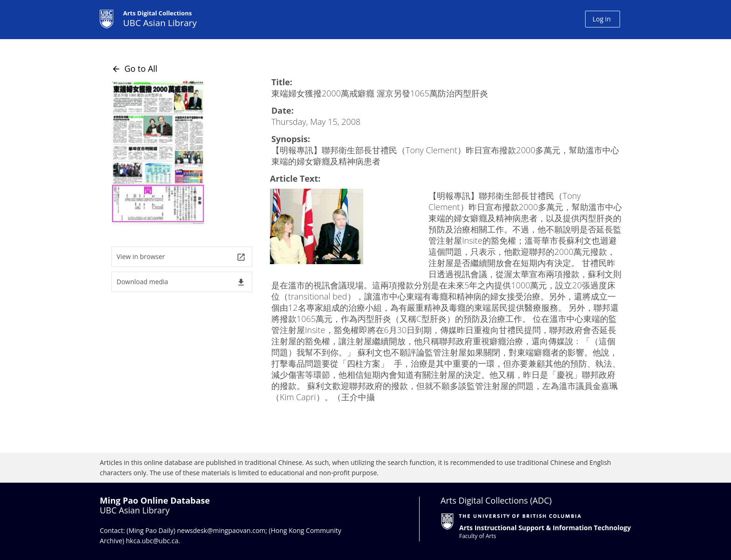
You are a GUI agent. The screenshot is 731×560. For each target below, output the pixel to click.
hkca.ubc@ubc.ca (152, 541)
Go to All (134, 68)
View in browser (181, 257)
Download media (181, 282)
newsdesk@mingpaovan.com (221, 530)
